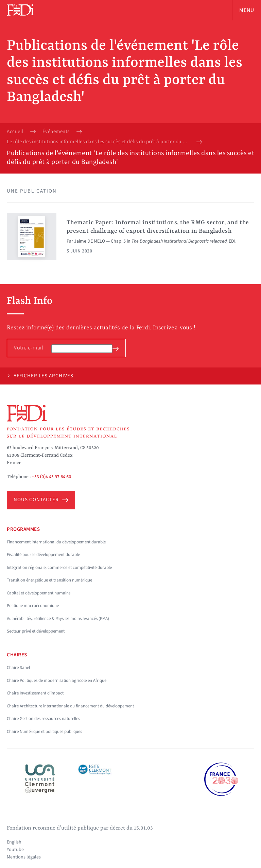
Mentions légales (24, 857)
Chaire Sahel (18, 668)
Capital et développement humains (39, 593)
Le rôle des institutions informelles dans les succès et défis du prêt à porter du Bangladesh (98, 142)
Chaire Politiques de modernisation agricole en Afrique (57, 681)
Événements (56, 132)
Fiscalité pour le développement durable (43, 555)
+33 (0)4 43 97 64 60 (52, 477)
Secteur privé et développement (36, 631)
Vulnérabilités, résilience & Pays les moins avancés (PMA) (58, 619)
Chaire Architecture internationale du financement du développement (70, 706)
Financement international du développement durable (56, 542)
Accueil (15, 132)
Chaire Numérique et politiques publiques (44, 732)
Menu (247, 10)
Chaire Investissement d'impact (35, 693)
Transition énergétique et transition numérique (49, 580)
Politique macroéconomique (33, 606)
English (14, 842)
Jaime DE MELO (90, 241)
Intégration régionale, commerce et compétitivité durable (59, 568)
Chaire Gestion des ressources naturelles (43, 719)
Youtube (15, 850)
